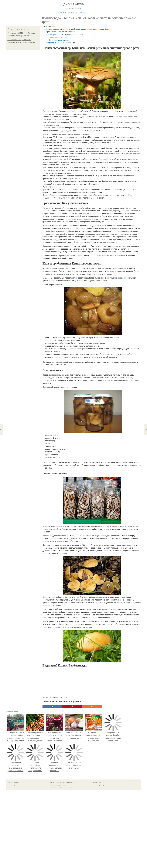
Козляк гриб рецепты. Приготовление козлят (65, 35)
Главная (62, 12)
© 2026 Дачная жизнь (14, 782)
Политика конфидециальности (58, 785)
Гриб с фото (63, 697)
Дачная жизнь (73, 4)
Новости (73, 12)
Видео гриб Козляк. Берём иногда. (61, 43)
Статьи (82, 12)
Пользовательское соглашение (64, 782)
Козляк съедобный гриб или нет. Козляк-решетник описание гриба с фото (78, 29)
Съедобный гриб (54, 697)
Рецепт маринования (58, 37)
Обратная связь (96, 782)
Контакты (53, 782)
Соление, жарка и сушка (59, 40)
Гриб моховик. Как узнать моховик (61, 32)
